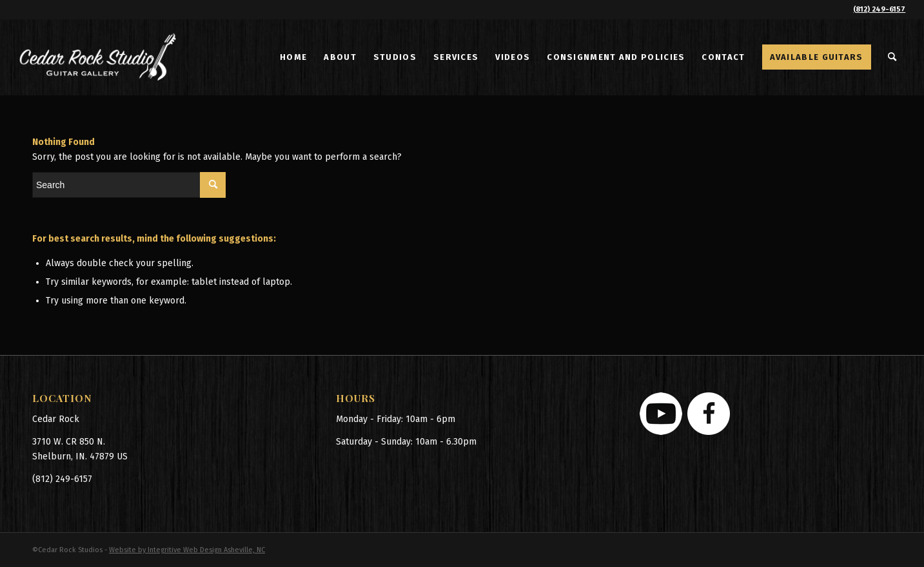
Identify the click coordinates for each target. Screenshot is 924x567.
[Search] (893, 57)
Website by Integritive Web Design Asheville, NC (187, 550)
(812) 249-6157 (879, 9)
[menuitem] (293, 57)
